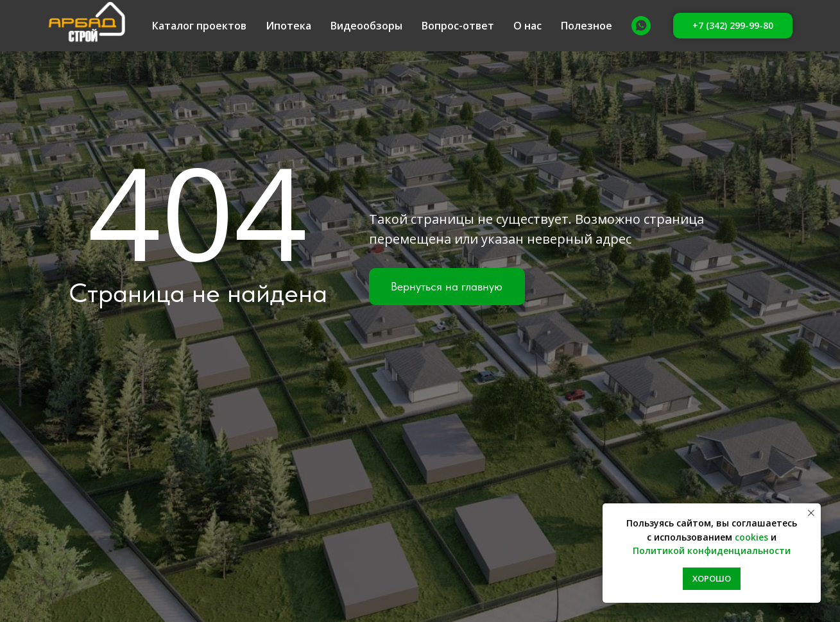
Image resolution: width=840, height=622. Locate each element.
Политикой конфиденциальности (712, 551)
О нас (527, 26)
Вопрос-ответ (458, 26)
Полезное (587, 26)
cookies (751, 537)
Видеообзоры (366, 26)
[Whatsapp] (641, 26)
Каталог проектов (199, 26)
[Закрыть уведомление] (811, 513)
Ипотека (288, 26)
